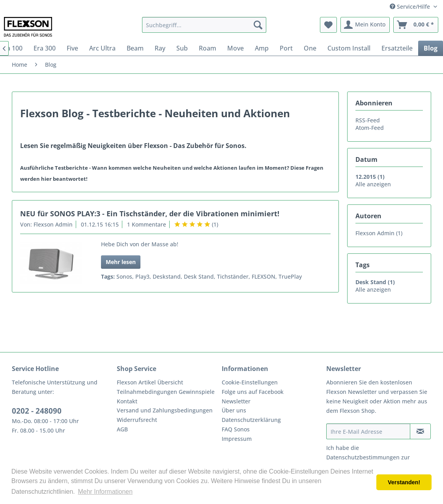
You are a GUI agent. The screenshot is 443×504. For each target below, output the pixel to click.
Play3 (142, 276)
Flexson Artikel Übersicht (150, 382)
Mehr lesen (121, 262)
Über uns (234, 410)
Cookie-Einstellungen (250, 382)
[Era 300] (45, 48)
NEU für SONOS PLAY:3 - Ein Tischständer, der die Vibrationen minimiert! (150, 214)
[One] (310, 48)
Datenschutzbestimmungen (363, 457)
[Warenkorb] (416, 25)
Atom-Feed (370, 128)
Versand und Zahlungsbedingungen (165, 410)
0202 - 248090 (37, 411)
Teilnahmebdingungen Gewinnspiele (166, 392)
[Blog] (431, 48)
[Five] (72, 48)
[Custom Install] (349, 48)
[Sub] (182, 48)
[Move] (236, 48)
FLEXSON (264, 276)
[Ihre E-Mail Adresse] (368, 431)
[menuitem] (204, 25)
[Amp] (262, 48)
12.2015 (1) (370, 177)
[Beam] (135, 48)
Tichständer (233, 276)
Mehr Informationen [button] (105, 492)
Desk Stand (199, 276)
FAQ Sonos (236, 429)
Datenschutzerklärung (251, 420)
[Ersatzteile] (397, 48)
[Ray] (160, 48)
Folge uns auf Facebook (253, 392)
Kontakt (127, 401)
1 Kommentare (147, 224)
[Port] (286, 48)
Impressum (237, 439)
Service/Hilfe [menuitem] (411, 7)
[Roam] (207, 48)
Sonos (124, 276)
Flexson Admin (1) (379, 233)
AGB (122, 429)
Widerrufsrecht (137, 420)
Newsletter (236, 401)
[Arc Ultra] (102, 48)
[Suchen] (258, 25)
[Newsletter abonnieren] (420, 431)
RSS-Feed (368, 120)
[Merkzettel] (328, 25)
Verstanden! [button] (404, 482)
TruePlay (290, 276)
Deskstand (167, 276)
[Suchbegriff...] (204, 25)
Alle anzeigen (373, 184)
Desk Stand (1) (375, 282)
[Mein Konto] (365, 25)
